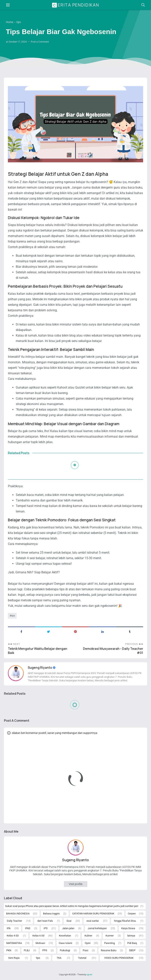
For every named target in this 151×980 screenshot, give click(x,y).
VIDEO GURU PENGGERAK (119, 958)
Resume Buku (109, 950)
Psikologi (65, 950)
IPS (46, 928)
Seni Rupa (14, 958)
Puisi (86, 950)
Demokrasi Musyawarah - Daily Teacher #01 (113, 651)
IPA (9, 928)
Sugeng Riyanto (40, 668)
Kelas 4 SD (13, 936)
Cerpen (132, 914)
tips (13, 616)
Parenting (110, 943)
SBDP (132, 950)
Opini (88, 943)
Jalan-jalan (68, 928)
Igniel (90, 974)
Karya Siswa (128, 928)
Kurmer (110, 936)
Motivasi (40, 943)
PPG (45, 950)
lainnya (131, 936)
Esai (69, 921)
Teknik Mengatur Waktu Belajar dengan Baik (38, 651)
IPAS (28, 928)
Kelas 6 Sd (38, 936)
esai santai (93, 921)
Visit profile (76, 884)
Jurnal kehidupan (97, 928)
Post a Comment (40, 42)
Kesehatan (65, 936)
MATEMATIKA (14, 943)
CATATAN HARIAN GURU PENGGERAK (93, 914)
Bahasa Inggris (51, 914)
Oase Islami (65, 943)
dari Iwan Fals (45, 921)
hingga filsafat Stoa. (125, 921)
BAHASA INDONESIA (18, 914)
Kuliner (88, 936)
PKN (9, 950)
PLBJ (27, 950)
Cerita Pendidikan (76, 5)
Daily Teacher (14, 921)
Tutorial (82, 958)
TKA (59, 958)
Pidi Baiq (132, 943)
